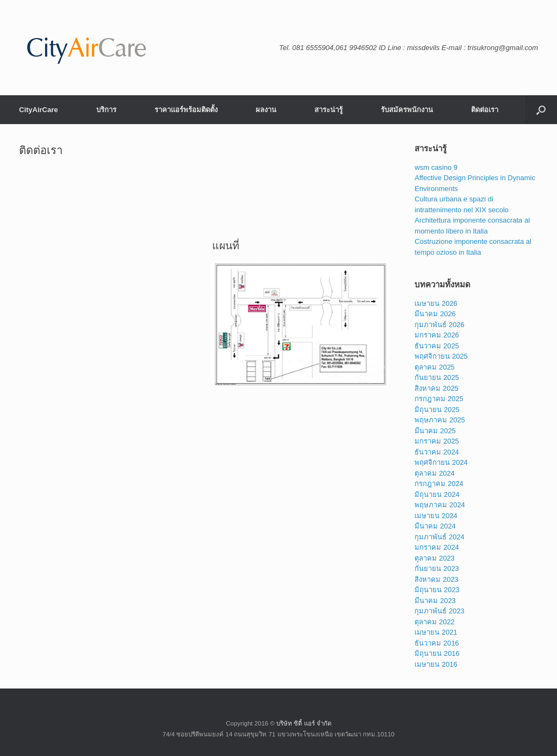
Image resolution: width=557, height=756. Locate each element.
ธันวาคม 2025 (437, 346)
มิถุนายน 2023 (437, 590)
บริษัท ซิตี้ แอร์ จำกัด (304, 723)
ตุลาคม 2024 (435, 473)
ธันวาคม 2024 (437, 452)
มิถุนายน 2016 (437, 653)
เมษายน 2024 (436, 516)
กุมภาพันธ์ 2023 (440, 611)
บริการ (106, 110)
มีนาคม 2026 (435, 314)
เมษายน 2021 (436, 632)
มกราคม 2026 (437, 335)
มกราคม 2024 (437, 547)
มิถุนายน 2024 (437, 494)
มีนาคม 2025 (435, 431)
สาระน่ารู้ (329, 110)
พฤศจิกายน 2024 (441, 462)
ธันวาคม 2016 (437, 643)
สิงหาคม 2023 (437, 579)
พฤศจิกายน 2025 (441, 356)
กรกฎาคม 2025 (439, 399)
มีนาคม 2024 (435, 526)
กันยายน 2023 (437, 568)
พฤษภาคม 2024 (440, 505)
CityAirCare (39, 110)
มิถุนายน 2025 (437, 410)
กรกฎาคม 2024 (439, 484)
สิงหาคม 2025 (437, 388)
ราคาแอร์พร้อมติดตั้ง (186, 110)
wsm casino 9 (436, 167)
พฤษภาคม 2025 (440, 420)
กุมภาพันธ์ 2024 (440, 537)
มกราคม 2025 (437, 441)
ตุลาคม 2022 (435, 622)
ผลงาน (266, 110)
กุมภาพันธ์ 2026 (440, 325)
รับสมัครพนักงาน (407, 110)
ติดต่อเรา (485, 110)
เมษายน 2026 (436, 303)
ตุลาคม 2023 (435, 558)
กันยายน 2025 (437, 377)
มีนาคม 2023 (435, 601)
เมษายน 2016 (436, 664)
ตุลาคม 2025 (435, 367)
